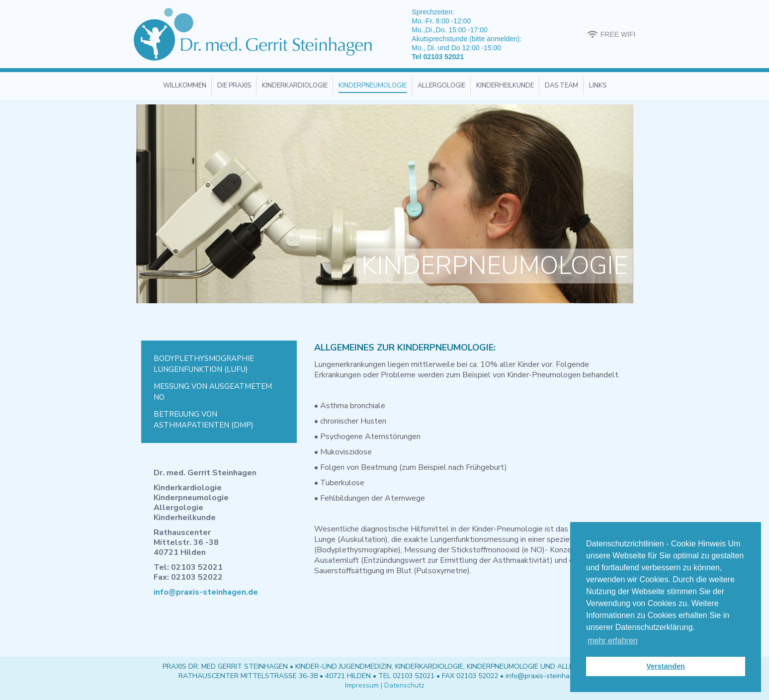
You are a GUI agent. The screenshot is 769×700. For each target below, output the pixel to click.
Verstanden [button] (666, 666)
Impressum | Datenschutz (385, 685)
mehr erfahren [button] (613, 641)
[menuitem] (185, 86)
